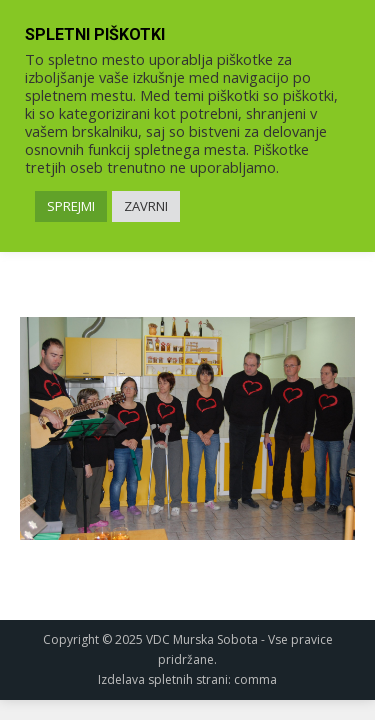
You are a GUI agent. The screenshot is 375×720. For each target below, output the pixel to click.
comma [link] (255, 679)
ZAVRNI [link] (146, 206)
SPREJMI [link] (71, 206)
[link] (187, 428)
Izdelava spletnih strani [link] (163, 679)
